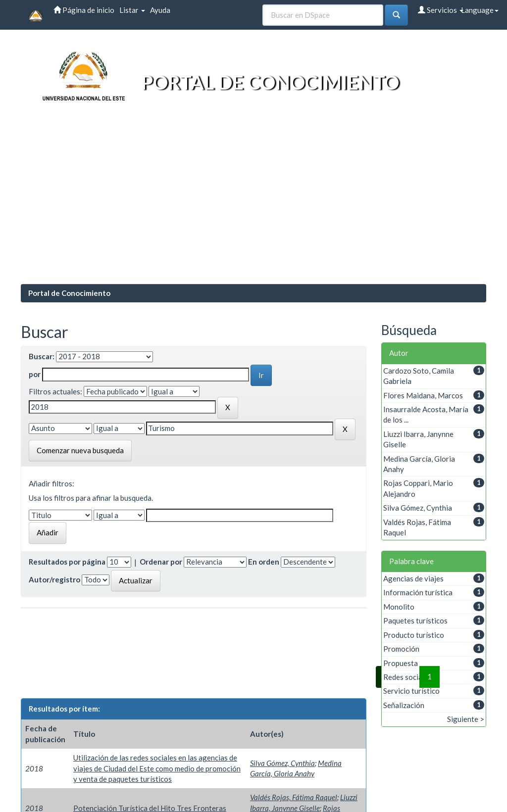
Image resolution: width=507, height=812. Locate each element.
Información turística (418, 592)
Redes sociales (407, 677)
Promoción (401, 649)
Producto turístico (414, 635)
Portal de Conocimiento (69, 293)
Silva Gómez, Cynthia (282, 763)
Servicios (441, 10)
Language (480, 10)
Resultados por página (67, 562)
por (35, 374)
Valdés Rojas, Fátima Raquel (294, 797)
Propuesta (401, 663)
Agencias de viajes (413, 578)
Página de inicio (84, 10)
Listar (132, 10)
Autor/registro (54, 579)
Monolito (399, 607)
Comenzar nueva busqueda (80, 450)
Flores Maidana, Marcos (423, 395)
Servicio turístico (411, 691)
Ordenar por (161, 562)
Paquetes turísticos (415, 621)
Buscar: (42, 356)
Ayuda (160, 10)
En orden (264, 562)
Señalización (404, 705)
